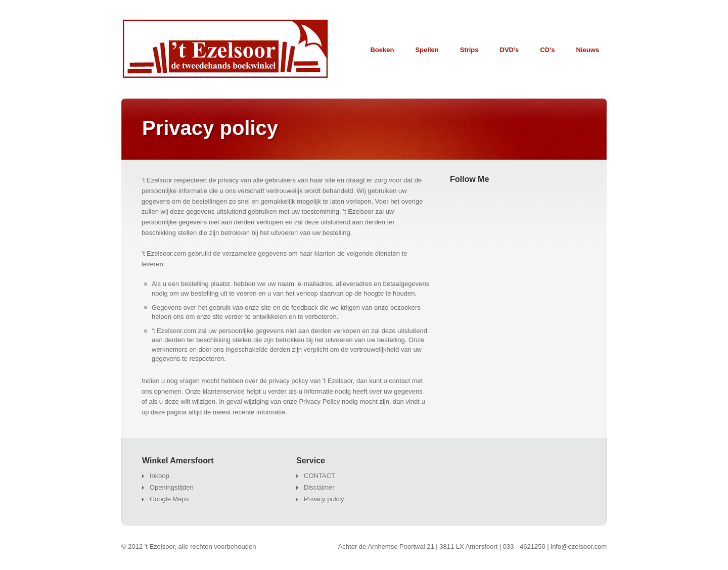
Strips (469, 50)
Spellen (427, 52)
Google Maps (169, 499)
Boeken (382, 50)
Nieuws (587, 50)
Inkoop (160, 476)
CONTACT (320, 476)
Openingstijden (172, 487)
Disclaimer (319, 487)
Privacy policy (324, 499)
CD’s (547, 50)
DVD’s (510, 50)
